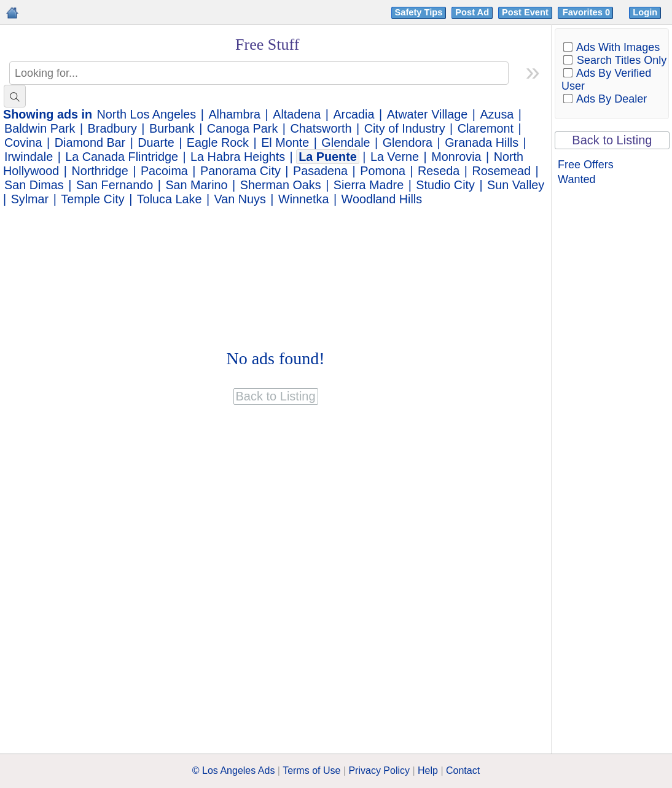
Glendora (408, 142)
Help (428, 770)
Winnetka (303, 199)
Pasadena (320, 171)
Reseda (439, 171)
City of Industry (405, 128)
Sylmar (30, 199)
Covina (23, 142)
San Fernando (115, 185)
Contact (463, 770)
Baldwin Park (40, 128)
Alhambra (234, 114)
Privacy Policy (379, 770)
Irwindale (29, 157)
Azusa (497, 114)
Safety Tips (419, 12)
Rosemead (501, 171)
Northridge (100, 171)
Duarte (156, 142)
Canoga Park (242, 128)
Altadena (297, 114)
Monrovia (456, 157)
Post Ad (472, 12)
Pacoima (164, 171)
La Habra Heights (238, 157)
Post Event (525, 12)
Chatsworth (321, 128)
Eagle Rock (218, 142)
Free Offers (586, 165)
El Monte (285, 142)
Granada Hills (482, 142)
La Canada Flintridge (122, 157)
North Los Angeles (147, 114)
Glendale (346, 142)
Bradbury (112, 128)
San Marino (196, 185)
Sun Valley (516, 185)
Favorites (588, 12)
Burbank (172, 128)
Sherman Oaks (281, 185)
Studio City (445, 185)
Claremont (486, 128)
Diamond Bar (90, 142)
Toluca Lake (170, 199)
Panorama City (240, 171)
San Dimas (34, 185)
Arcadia (354, 114)
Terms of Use (311, 770)
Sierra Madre (369, 185)
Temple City (92, 199)
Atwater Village (428, 114)
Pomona (383, 171)
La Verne (395, 157)
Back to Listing (612, 140)
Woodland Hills (382, 199)
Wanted (576, 179)
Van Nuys (240, 199)
